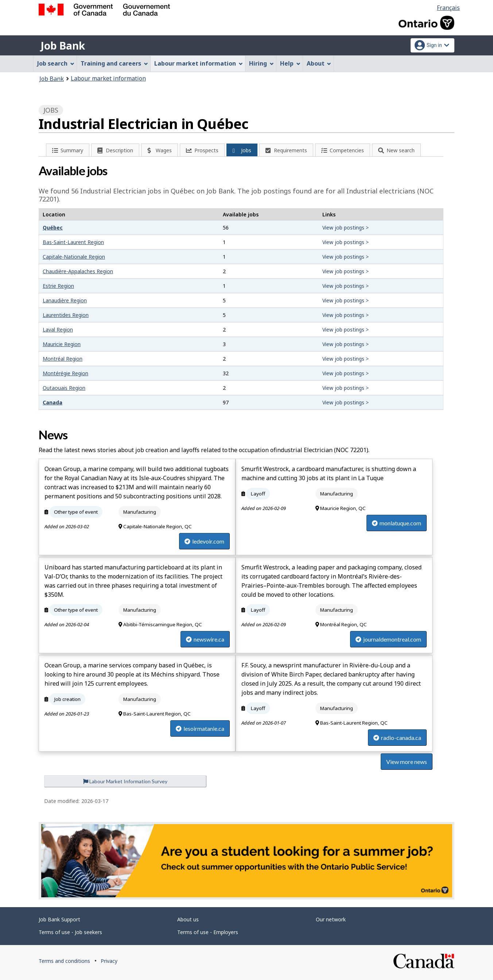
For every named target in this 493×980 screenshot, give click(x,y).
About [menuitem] (319, 63)
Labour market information (108, 78)
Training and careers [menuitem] (114, 63)
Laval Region (58, 330)
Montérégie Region (65, 373)
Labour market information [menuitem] (199, 63)
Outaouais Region (64, 388)
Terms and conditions (64, 961)
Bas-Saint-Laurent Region (73, 242)
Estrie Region (58, 286)
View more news (407, 762)
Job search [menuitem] (56, 63)
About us (188, 919)
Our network (331, 919)
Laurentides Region (66, 315)
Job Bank (63, 46)
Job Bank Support (59, 919)
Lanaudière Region (65, 300)
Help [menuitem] (290, 63)
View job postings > (346, 228)
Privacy (109, 961)
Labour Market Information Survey (125, 781)
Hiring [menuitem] (261, 63)
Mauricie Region (62, 344)
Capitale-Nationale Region (74, 257)
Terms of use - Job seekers (70, 932)
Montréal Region (63, 359)
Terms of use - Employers (208, 932)
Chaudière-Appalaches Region (78, 271)
